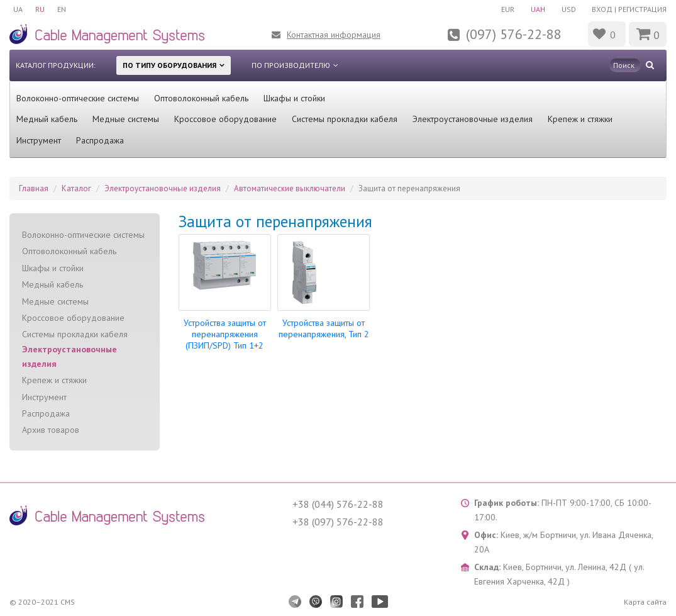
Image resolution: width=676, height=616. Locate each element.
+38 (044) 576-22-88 (338, 504)
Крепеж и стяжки (580, 119)
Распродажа (100, 140)
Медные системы (126, 119)
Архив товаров (51, 430)
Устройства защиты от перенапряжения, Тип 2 (324, 328)
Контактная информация (334, 35)
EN (62, 9)
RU (40, 9)
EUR (508, 9)
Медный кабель (47, 119)
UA (18, 9)
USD (569, 9)
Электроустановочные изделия (473, 119)
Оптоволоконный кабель (201, 98)
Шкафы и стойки (294, 98)
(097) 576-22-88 (514, 34)
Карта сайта (645, 602)
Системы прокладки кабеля (345, 119)
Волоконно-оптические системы (78, 98)
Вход (602, 9)
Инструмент (39, 140)
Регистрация (642, 9)
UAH (538, 9)
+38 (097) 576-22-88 (338, 522)
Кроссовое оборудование (225, 119)
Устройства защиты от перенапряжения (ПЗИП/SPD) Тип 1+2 (225, 334)
